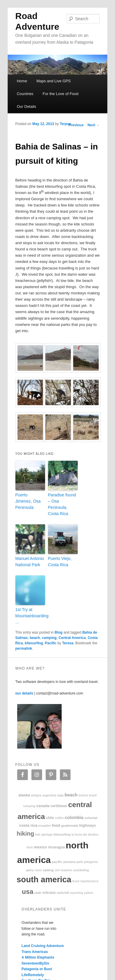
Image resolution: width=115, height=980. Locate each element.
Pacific (51, 643)
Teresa (66, 124)
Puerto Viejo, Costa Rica (60, 562)
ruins (38, 870)
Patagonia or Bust (37, 969)
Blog (59, 632)
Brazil (93, 795)
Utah (38, 893)
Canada (43, 806)
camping (49, 638)
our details (24, 693)
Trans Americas (35, 952)
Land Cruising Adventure (43, 946)
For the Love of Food (61, 94)
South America (44, 879)
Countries (25, 94)
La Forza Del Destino (85, 835)
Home (22, 81)
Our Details (27, 106)
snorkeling (81, 870)
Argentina (49, 795)
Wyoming (77, 893)
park (80, 862)
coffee (59, 818)
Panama (69, 862)
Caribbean (59, 806)
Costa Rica (28, 825)
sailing (48, 870)
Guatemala (70, 825)
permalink (24, 648)
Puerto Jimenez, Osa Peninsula (28, 501)
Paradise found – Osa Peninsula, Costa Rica (62, 504)
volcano (49, 893)
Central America (72, 638)
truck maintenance (85, 881)
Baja (60, 795)
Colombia (74, 818)
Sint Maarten (63, 870)
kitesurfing (34, 643)
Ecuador (44, 826)
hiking (25, 834)
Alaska (24, 795)
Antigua (36, 795)
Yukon (89, 893)
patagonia (91, 862)
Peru (30, 870)
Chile (50, 818)
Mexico (40, 847)
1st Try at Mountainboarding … (30, 616)
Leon (30, 847)
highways (87, 826)
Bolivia (83, 795)
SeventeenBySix (35, 963)
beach (35, 638)
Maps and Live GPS (54, 81)
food (56, 825)
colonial (91, 818)
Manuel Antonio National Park (30, 562)
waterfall (63, 893)
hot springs (44, 834)
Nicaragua (56, 847)
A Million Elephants (38, 957)
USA (28, 892)
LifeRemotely (33, 975)
